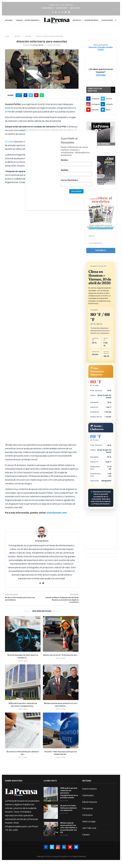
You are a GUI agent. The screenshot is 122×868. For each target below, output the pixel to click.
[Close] (96, 131)
